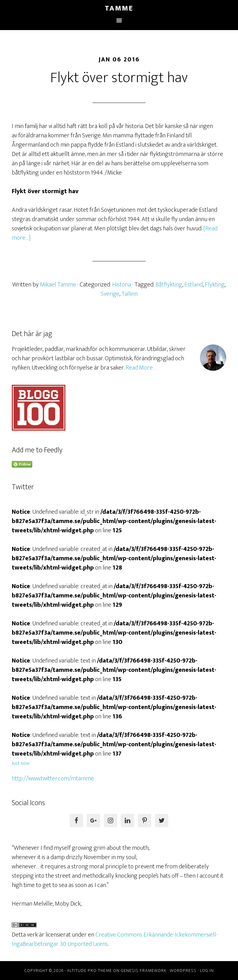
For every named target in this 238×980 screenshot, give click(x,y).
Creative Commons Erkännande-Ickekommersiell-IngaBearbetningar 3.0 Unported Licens (115, 939)
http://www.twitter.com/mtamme (53, 778)
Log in (207, 971)
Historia (122, 285)
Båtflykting (169, 285)
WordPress (183, 971)
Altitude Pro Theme (89, 971)
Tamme (119, 8)
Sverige (110, 294)
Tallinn (130, 294)
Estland (194, 285)
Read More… (141, 368)
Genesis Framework (144, 971)
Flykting (215, 285)
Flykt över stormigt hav (119, 78)
